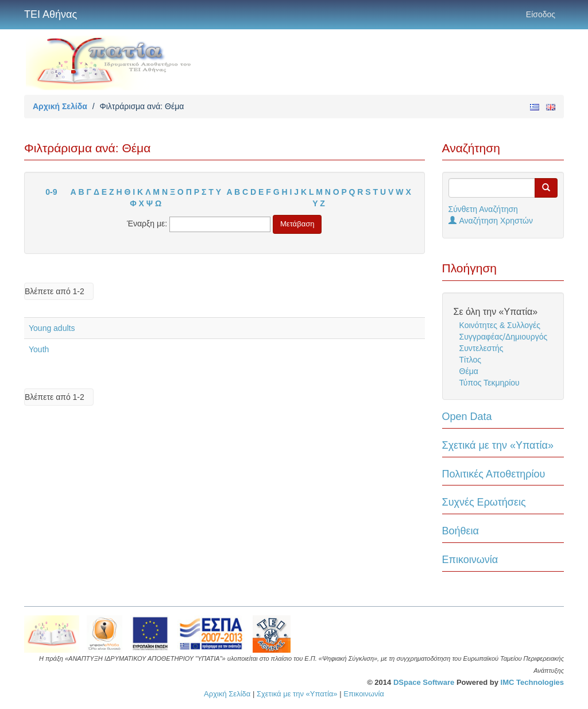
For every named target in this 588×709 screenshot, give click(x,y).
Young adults (52, 328)
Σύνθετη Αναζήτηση (483, 209)
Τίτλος (471, 360)
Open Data (467, 417)
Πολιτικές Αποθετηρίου (494, 474)
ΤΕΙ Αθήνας (51, 14)
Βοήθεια (461, 531)
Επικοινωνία (470, 560)
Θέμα (469, 371)
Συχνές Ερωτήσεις (484, 502)
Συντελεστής (481, 348)
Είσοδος (541, 14)
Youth (39, 349)
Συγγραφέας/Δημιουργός (504, 337)
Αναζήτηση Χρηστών (491, 221)
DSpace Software (424, 682)
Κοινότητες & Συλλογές (500, 325)
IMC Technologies (532, 682)
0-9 (51, 192)
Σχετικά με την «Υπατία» (498, 445)
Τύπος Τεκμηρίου (490, 383)
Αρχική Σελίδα (60, 106)
